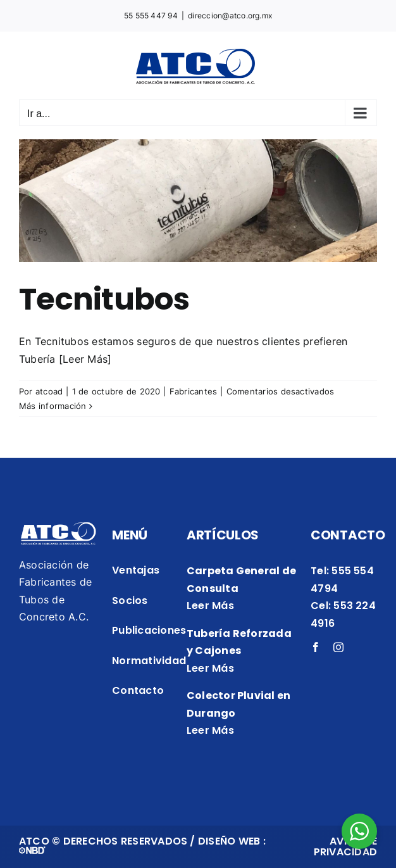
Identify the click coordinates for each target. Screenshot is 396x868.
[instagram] (338, 647)
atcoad (49, 391)
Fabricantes (194, 391)
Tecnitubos (104, 299)
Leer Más (210, 606)
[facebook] (316, 647)
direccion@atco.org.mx (230, 16)
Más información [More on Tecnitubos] (53, 406)
